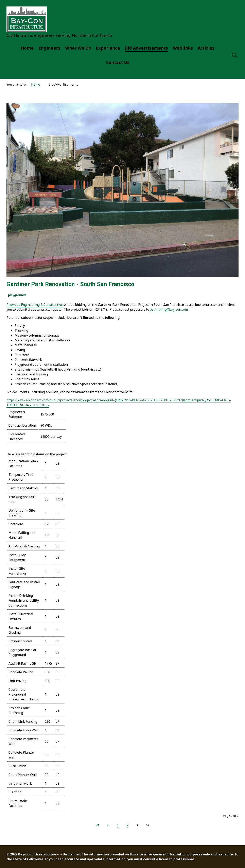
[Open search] (234, 55)
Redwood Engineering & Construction (35, 305)
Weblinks (183, 48)
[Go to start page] (98, 825)
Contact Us (118, 62)
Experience (108, 48)
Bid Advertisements (146, 48)
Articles (206, 48)
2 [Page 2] (128, 825)
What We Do (78, 48)
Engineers (49, 48)
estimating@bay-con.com (169, 309)
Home (27, 48)
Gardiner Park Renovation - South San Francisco (70, 284)
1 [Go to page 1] (118, 825)
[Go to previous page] (108, 825)
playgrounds (17, 295)
